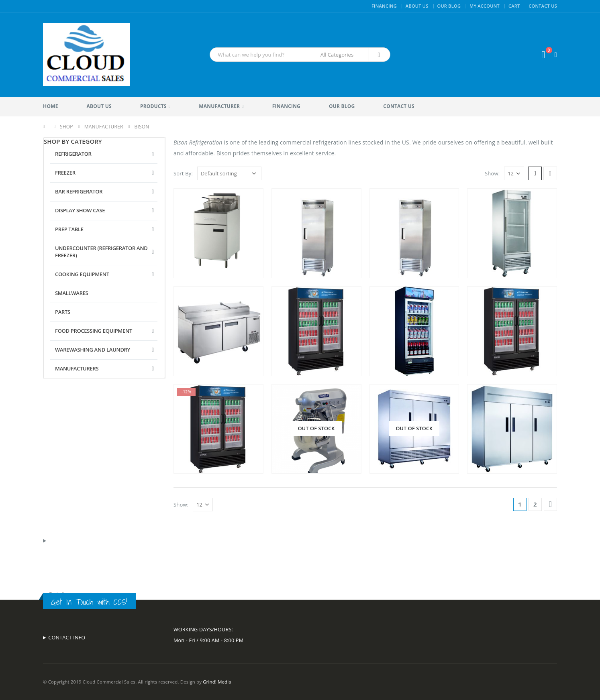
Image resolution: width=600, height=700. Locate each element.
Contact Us (543, 6)
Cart (514, 6)
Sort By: (183, 173)
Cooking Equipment (82, 274)
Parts (63, 312)
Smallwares (71, 293)
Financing (384, 6)
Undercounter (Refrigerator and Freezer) (101, 252)
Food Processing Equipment (94, 331)
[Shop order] (229, 173)
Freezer (65, 173)
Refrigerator (73, 154)
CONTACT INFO (67, 638)
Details (58, 594)
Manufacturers (77, 368)
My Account (485, 6)
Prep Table (69, 229)
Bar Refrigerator (79, 191)
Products (153, 106)
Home (51, 106)
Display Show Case (80, 210)
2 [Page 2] (535, 504)
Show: (492, 173)
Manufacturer (219, 106)
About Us (417, 6)
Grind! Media (217, 682)
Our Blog (449, 6)
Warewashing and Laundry (93, 350)
